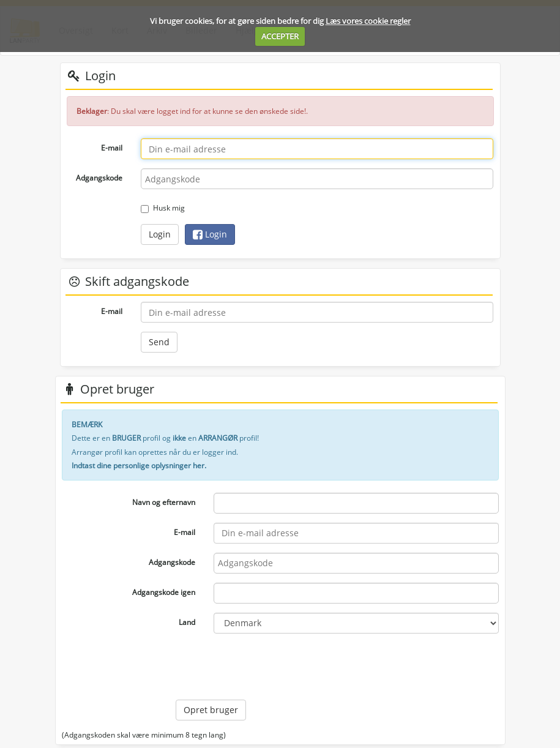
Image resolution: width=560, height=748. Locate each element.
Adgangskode (99, 178)
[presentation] (269, 667)
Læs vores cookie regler (368, 21)
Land (187, 622)
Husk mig (163, 208)
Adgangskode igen (164, 592)
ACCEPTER (280, 36)
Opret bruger (211, 710)
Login (160, 234)
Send (159, 342)
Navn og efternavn (164, 502)
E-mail (112, 148)
